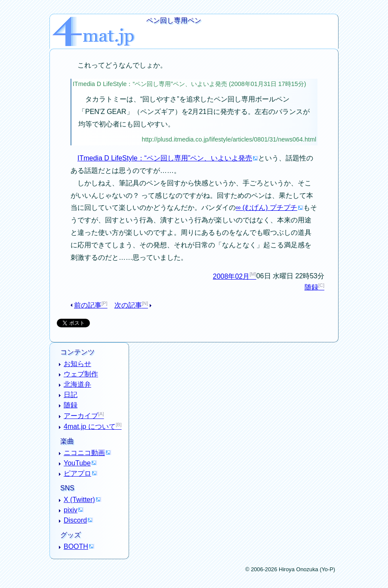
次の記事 (128, 305)
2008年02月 (231, 276)
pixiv (71, 510)
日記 (71, 395)
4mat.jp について (90, 426)
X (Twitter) (79, 500)
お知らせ (77, 364)
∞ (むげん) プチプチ (266, 208)
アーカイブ (81, 416)
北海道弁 (77, 384)
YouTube (77, 463)
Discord (75, 520)
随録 (311, 287)
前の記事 (88, 305)
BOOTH (76, 546)
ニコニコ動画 (84, 453)
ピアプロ (77, 473)
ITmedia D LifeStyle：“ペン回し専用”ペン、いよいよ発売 (165, 158)
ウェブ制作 (81, 374)
